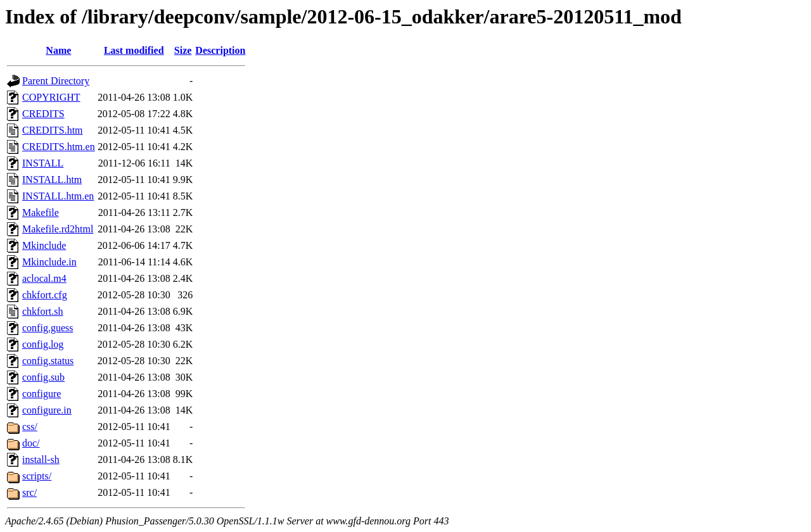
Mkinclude (44, 245)
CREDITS (43, 114)
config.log (43, 344)
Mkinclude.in (49, 262)
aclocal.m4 (44, 278)
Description (220, 50)
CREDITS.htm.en (59, 147)
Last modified (134, 50)
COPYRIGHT (51, 97)
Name (58, 50)
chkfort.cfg (45, 295)
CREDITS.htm (53, 130)
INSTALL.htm (52, 180)
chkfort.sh (42, 311)
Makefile (41, 212)
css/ (30, 427)
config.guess (48, 328)
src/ (29, 492)
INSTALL (43, 163)
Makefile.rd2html (58, 229)
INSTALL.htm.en (58, 196)
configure (42, 394)
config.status (48, 361)
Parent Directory (56, 81)
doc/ (31, 443)
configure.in (47, 410)
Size (183, 50)
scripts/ (37, 476)
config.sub (43, 377)
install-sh (41, 459)
